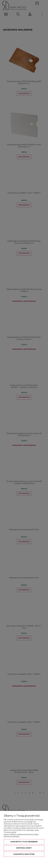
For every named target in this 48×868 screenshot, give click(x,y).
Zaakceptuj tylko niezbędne (24, 842)
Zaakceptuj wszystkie (24, 854)
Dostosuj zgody (24, 848)
